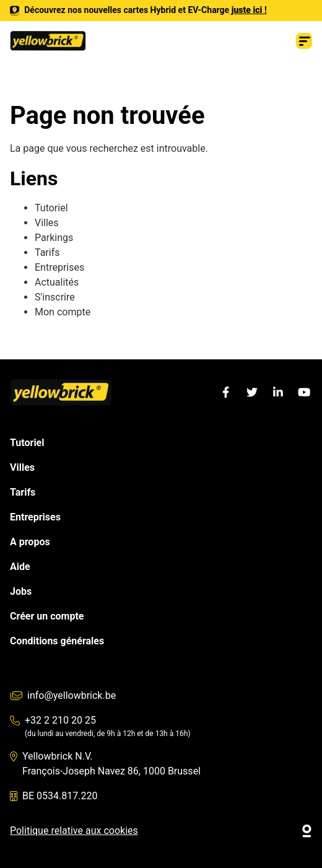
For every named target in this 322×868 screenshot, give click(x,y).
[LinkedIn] (278, 392)
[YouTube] (304, 392)
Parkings (54, 238)
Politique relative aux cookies (74, 831)
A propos (30, 542)
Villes (47, 223)
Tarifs (47, 252)
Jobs (21, 591)
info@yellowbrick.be (63, 695)
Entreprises (59, 267)
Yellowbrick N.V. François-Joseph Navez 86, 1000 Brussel (105, 764)
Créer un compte (47, 616)
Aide (20, 567)
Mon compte (63, 312)
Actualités (58, 282)
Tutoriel (51, 208)
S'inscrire (55, 297)
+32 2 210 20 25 (53, 720)
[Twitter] (252, 392)
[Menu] (304, 41)
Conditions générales (57, 641)
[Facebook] (226, 392)
